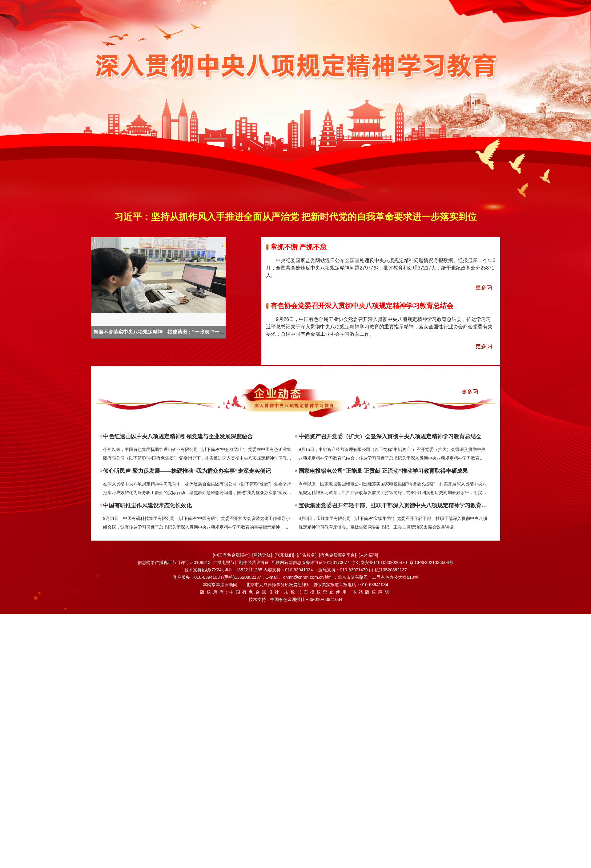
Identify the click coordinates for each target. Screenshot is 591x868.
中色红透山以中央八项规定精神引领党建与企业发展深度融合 (178, 436)
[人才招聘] (368, 555)
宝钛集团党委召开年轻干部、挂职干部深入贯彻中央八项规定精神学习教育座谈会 (398, 505)
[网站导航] (262, 555)
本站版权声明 (372, 592)
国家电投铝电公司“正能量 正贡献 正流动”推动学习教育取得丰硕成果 (383, 471)
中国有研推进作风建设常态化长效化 (147, 505)
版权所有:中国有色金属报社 (241, 592)
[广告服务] (307, 555)
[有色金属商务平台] (338, 555)
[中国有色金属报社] (231, 555)
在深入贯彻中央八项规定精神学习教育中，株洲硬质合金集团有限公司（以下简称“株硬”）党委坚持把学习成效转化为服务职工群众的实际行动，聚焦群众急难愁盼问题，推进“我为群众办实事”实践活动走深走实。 (197, 493)
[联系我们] (284, 555)
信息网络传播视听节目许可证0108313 (174, 562)
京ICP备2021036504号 (431, 562)
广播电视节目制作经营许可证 (241, 562)
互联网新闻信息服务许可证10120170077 (310, 562)
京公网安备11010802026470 (379, 562)
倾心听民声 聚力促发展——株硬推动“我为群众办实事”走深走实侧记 (187, 471)
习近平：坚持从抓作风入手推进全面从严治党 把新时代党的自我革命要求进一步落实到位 (295, 217)
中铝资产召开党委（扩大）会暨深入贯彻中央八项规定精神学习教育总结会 (390, 436)
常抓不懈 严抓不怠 (299, 247)
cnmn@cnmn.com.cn (304, 577)
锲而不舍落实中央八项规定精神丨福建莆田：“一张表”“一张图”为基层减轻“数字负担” (187, 332)
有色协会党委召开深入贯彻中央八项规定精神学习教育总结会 (362, 306)
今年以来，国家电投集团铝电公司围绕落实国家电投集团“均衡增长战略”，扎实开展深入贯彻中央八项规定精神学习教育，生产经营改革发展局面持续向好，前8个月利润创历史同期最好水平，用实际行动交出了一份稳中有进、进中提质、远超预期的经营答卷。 (393, 493)
